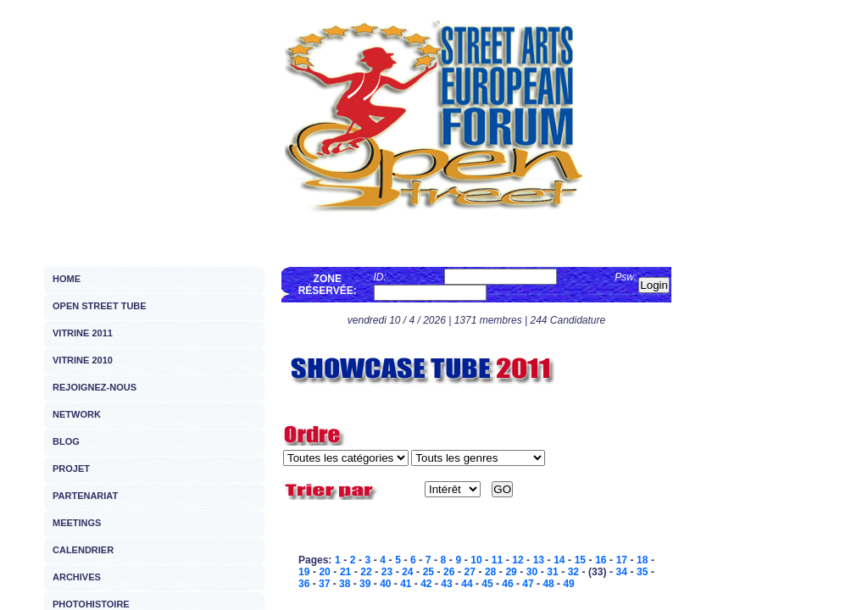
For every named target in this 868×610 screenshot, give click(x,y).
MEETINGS (77, 523)
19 (304, 572)
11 (497, 560)
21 (345, 572)
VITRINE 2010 (83, 360)
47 (528, 584)
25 (428, 572)
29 (511, 572)
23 (387, 572)
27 (470, 572)
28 (490, 572)
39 (365, 584)
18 (642, 560)
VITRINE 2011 (83, 333)
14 (559, 560)
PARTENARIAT (85, 496)
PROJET (71, 469)
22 (366, 572)
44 (467, 584)
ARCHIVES (77, 577)
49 (568, 584)
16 (601, 560)
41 (406, 584)
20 (324, 572)
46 (507, 584)
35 (642, 572)
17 (622, 560)
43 (446, 584)
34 (622, 572)
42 (426, 584)
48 (548, 584)
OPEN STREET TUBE (100, 306)
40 (385, 584)
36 (304, 584)
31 (552, 572)
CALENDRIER (83, 550)
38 (345, 584)
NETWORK (77, 414)
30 (532, 572)
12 (517, 560)
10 (476, 560)
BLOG (66, 441)
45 (487, 584)
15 (580, 560)
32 (573, 572)
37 (324, 584)
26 (449, 572)
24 (407, 572)
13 (539, 560)
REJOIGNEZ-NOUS (95, 387)
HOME (67, 279)
